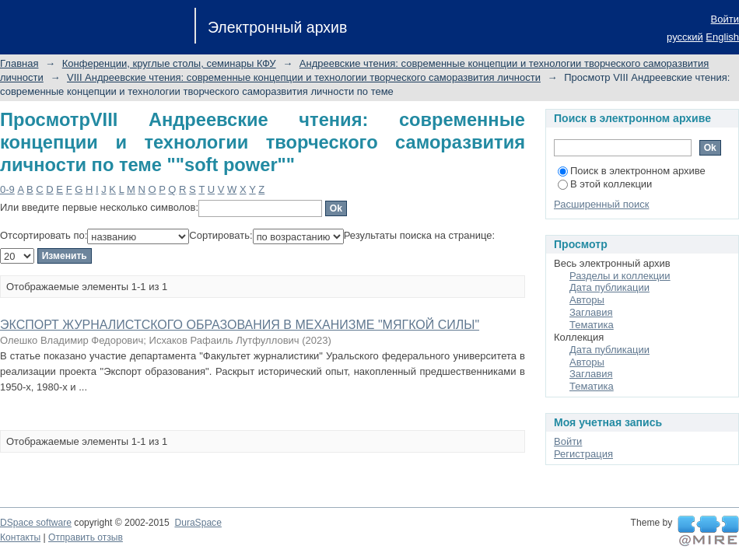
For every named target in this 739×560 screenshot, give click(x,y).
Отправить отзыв (86, 537)
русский (685, 37)
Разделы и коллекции (620, 276)
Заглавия (591, 312)
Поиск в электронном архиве (632, 171)
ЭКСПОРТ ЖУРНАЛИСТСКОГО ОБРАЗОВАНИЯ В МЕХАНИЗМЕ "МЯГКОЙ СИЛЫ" (240, 325)
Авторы (587, 300)
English (722, 37)
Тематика (592, 325)
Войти (725, 19)
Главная (19, 63)
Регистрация (583, 454)
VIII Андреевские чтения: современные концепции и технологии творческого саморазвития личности (304, 77)
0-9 (7, 189)
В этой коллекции (605, 184)
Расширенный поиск (601, 204)
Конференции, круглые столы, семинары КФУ (169, 63)
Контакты (20, 537)
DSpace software (36, 523)
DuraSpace (198, 523)
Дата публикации (609, 287)
